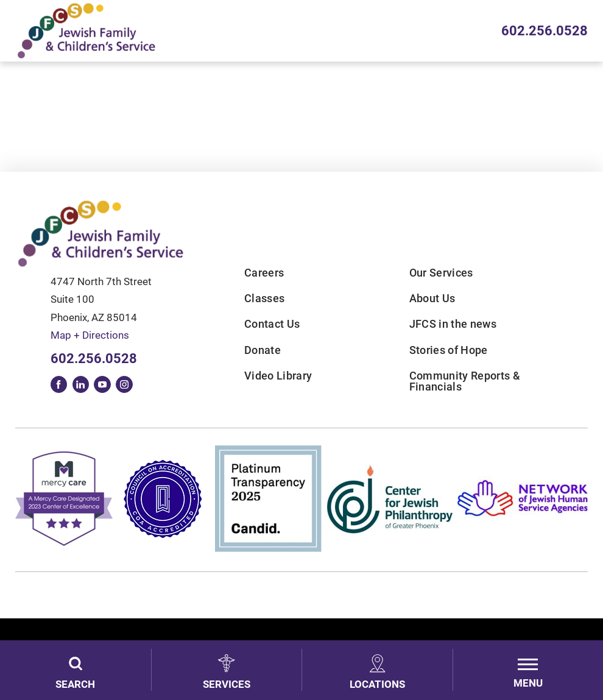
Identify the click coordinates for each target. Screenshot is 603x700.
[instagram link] (124, 384)
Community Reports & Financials (465, 382)
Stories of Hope (449, 350)
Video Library (278, 376)
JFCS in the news (453, 324)
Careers (264, 273)
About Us (432, 299)
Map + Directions (90, 335)
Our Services (441, 273)
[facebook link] (59, 384)
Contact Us (272, 324)
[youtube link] (102, 384)
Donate (263, 350)
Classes (264, 299)
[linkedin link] (81, 384)
